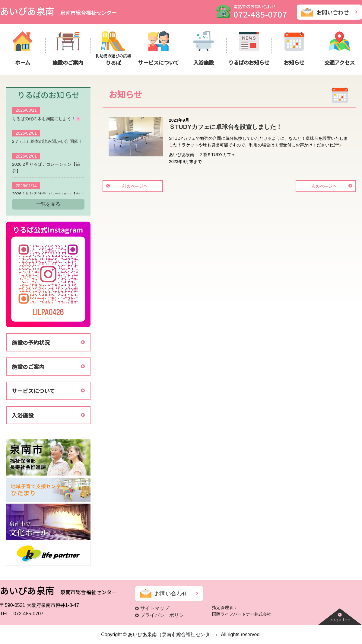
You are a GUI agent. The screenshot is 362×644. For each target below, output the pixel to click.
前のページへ (135, 186)
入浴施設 (23, 415)
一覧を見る (48, 204)
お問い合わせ (333, 12)
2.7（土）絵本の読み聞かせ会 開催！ (47, 141)
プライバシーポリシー (164, 615)
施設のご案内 (28, 367)
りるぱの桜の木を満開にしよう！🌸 (46, 119)
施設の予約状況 (31, 342)
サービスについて (33, 391)
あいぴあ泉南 (58, 11)
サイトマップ (155, 608)
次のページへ (324, 186)
